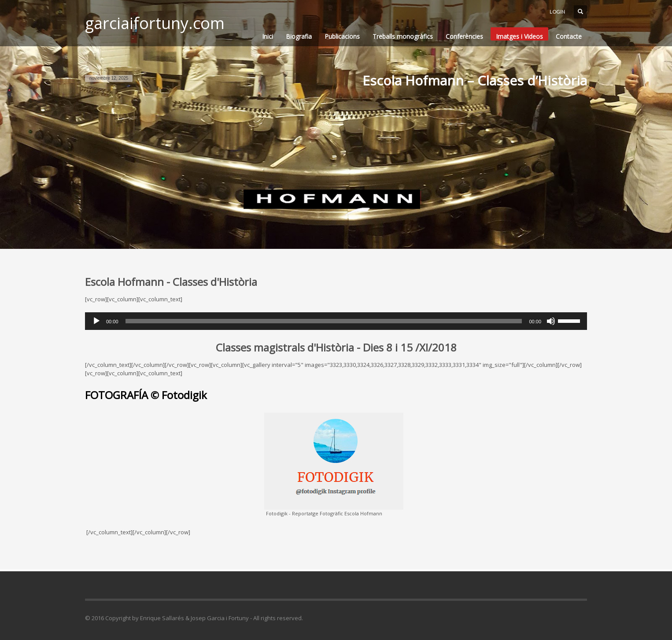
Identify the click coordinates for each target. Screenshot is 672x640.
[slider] (324, 321)
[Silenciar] (551, 321)
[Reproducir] (96, 321)
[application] (336, 321)
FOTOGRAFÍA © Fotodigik (146, 395)
